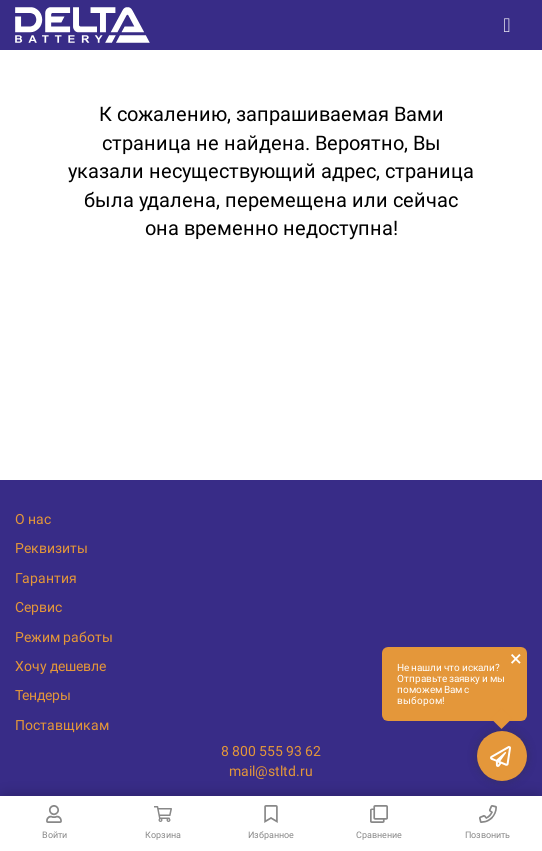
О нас (33, 519)
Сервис (38, 607)
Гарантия (46, 578)
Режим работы (64, 637)
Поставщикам (62, 725)
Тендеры (43, 695)
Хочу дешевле (60, 666)
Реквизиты (51, 548)
